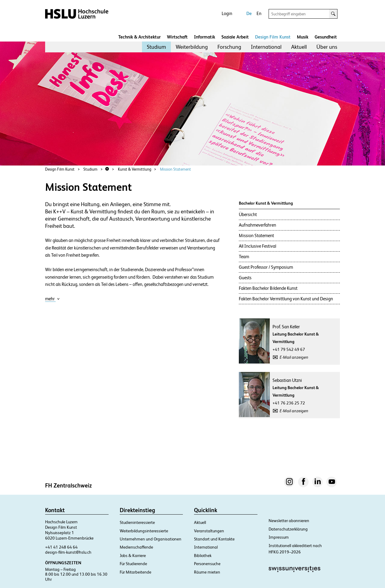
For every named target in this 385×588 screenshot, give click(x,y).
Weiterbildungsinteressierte (144, 531)
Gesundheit (326, 37)
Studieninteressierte (137, 522)
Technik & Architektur (139, 37)
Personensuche (207, 564)
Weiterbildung (192, 47)
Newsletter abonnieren (289, 521)
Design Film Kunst (273, 37)
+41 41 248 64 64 (61, 547)
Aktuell (299, 47)
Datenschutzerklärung (288, 529)
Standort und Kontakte (214, 539)
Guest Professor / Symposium (266, 267)
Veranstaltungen (209, 531)
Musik (303, 37)
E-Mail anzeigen (294, 357)
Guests (245, 278)
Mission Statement (176, 169)
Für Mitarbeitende (136, 572)
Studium (156, 47)
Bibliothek (203, 556)
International (266, 47)
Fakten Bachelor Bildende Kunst (268, 288)
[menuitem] (156, 47)
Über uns (327, 47)
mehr (52, 299)
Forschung (229, 47)
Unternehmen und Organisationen (151, 539)
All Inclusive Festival (257, 246)
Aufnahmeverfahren (257, 225)
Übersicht (248, 214)
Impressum (279, 537)
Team (244, 257)
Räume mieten (207, 572)
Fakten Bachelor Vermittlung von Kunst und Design (286, 299)
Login (227, 13)
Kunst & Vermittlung (135, 169)
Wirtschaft (177, 37)
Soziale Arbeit (235, 37)
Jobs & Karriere (133, 556)
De (249, 13)
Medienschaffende (136, 547)
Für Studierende (133, 564)
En (259, 13)
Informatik (205, 37)
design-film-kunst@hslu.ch (68, 552)
